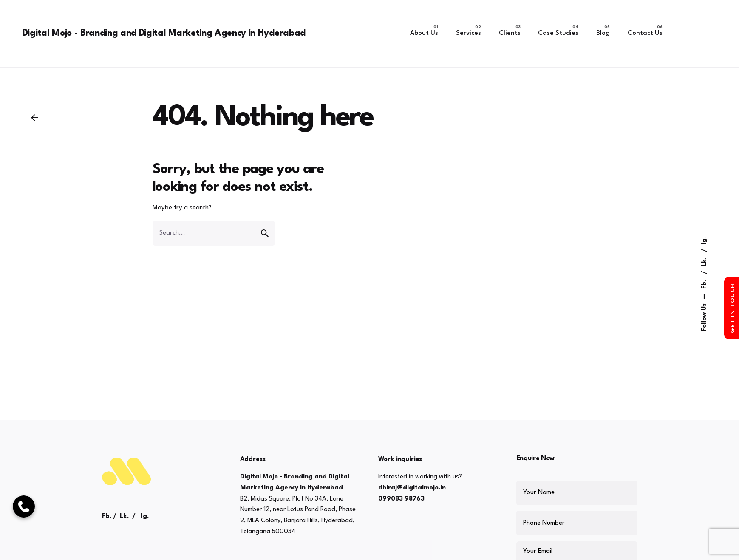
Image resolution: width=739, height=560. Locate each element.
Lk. (704, 261)
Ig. (704, 241)
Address (253, 460)
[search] (265, 233)
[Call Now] (24, 506)
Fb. (704, 284)
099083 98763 (401, 499)
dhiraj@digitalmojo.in (412, 488)
